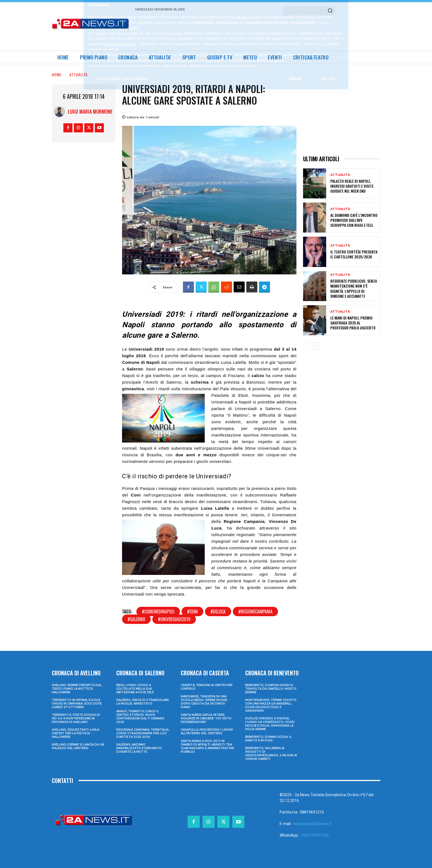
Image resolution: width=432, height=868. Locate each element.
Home (57, 74)
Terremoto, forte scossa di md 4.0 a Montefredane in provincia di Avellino (76, 718)
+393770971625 (315, 835)
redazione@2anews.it (312, 824)
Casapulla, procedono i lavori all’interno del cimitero (207, 731)
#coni (192, 612)
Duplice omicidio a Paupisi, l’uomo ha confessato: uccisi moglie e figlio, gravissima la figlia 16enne (270, 724)
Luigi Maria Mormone (90, 111)
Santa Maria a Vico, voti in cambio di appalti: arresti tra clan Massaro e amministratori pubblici (207, 746)
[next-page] (315, 346)
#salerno (136, 619)
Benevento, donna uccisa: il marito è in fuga (268, 739)
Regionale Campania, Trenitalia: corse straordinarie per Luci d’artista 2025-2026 (143, 733)
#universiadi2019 (174, 619)
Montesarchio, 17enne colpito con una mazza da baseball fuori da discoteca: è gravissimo (271, 705)
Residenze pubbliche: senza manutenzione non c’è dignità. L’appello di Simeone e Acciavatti (354, 288)
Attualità (79, 74)
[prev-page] (307, 346)
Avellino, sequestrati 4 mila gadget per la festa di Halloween (75, 733)
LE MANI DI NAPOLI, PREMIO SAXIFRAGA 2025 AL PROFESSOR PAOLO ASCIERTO (353, 323)
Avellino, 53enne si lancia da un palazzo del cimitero (78, 746)
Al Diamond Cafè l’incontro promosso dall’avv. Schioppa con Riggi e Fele (354, 220)
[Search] (330, 11)
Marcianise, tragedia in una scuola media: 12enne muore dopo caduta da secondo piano (204, 702)
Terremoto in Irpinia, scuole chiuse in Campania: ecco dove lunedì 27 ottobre (77, 704)
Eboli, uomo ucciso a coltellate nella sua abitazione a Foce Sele (135, 689)
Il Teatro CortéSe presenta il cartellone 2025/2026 (354, 254)
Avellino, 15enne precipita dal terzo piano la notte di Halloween (77, 689)
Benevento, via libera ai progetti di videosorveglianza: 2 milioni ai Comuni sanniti (271, 754)
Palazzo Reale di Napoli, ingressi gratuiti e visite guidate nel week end (352, 186)
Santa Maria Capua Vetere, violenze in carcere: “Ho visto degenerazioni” (206, 718)
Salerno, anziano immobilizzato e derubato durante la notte (139, 748)
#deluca (218, 612)
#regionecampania (255, 612)
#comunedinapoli (158, 612)
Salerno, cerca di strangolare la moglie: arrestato (143, 702)
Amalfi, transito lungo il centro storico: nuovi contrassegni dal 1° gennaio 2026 (140, 717)
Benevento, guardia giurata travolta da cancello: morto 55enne (271, 689)
